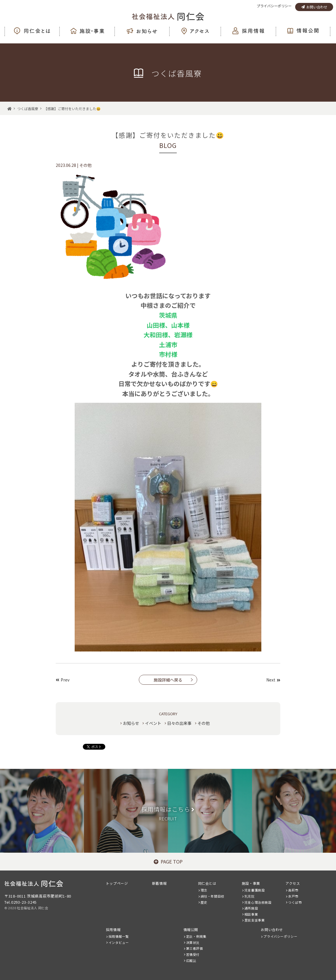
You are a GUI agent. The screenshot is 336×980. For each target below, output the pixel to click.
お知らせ (131, 723)
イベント (153, 723)
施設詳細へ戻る (168, 680)
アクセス (293, 883)
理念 (204, 890)
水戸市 (293, 896)
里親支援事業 (255, 920)
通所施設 (251, 908)
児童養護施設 (255, 890)
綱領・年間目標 (212, 896)
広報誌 (191, 960)
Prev (63, 680)
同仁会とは (207, 883)
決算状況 (193, 942)
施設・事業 (251, 883)
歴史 (204, 902)
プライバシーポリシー (274, 6)
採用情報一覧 (119, 936)
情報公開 (191, 929)
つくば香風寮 (28, 108)
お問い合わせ (314, 7)
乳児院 (250, 896)
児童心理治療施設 (258, 902)
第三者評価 (195, 948)
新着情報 (159, 883)
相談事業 (251, 914)
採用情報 (113, 929)
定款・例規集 (196, 936)
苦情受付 (193, 954)
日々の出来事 (179, 723)
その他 (204, 723)
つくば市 (295, 902)
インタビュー (119, 942)
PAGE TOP (168, 861)
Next (273, 680)
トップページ (117, 883)
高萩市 (293, 890)
